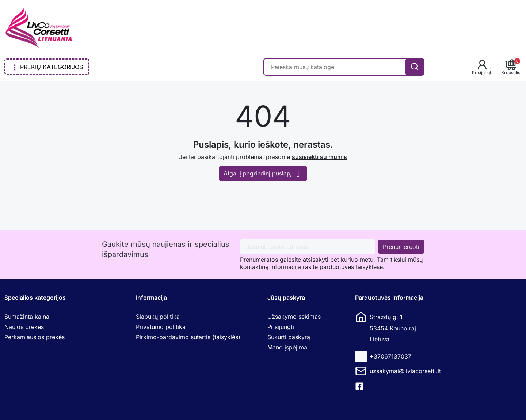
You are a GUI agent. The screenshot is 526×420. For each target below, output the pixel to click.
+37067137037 (390, 356)
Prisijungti (281, 327)
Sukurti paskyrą (289, 337)
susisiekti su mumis (319, 157)
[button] (482, 67)
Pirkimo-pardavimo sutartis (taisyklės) (188, 337)
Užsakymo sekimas (294, 317)
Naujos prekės (24, 327)
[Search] (415, 67)
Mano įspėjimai (288, 347)
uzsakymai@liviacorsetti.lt (405, 371)
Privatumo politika (161, 327)
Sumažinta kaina (27, 317)
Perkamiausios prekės (35, 337)
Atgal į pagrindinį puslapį (263, 173)
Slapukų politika (158, 317)
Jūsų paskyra (286, 298)
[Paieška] (335, 67)
